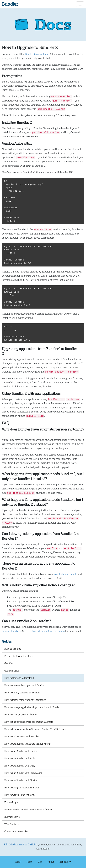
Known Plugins (12, 802)
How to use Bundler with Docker (21, 751)
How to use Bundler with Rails (20, 758)
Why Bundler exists (14, 824)
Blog (40, 862)
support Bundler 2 (12, 631)
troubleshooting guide (65, 574)
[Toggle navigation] (80, 4)
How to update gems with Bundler (22, 736)
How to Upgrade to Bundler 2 (19, 678)
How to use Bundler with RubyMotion (23, 773)
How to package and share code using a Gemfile (29, 722)
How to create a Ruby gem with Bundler (25, 685)
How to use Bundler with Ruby (20, 766)
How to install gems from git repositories (25, 700)
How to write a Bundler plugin (19, 795)
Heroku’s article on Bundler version (46, 631)
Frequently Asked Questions (19, 656)
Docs (18, 862)
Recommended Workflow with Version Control (28, 810)
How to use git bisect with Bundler (22, 788)
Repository (65, 862)
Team (29, 862)
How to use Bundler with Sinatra (21, 780)
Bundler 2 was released (38, 54)
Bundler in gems (13, 649)
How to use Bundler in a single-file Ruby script (28, 744)
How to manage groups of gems (21, 715)
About (51, 862)
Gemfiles (9, 663)
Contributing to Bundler (16, 831)
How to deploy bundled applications (22, 693)
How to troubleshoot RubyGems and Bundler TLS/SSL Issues (35, 729)
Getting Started (12, 671)
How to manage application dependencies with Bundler (32, 707)
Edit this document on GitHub (20, 845)
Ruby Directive (12, 817)
